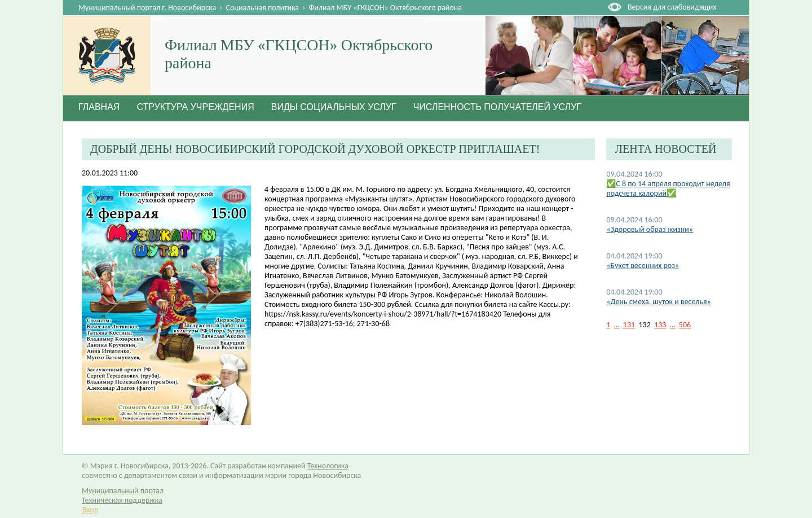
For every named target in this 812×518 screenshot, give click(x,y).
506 (685, 325)
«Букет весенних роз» (643, 265)
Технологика (328, 466)
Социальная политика (263, 8)
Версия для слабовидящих (672, 7)
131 (629, 325)
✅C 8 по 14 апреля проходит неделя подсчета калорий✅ (668, 188)
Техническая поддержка (122, 500)
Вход (90, 510)
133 (660, 325)
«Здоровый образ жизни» (650, 229)
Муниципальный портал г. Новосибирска (147, 8)
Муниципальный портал (123, 491)
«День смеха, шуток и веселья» (658, 302)
